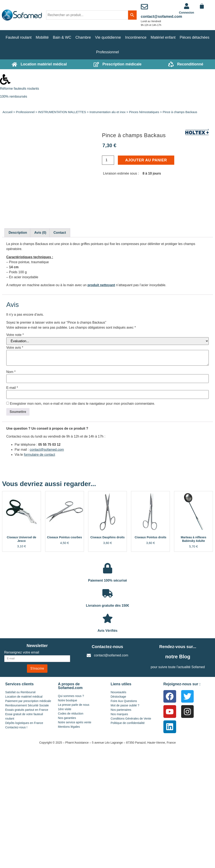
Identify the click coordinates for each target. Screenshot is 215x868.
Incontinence (136, 37)
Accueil (7, 112)
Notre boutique (67, 700)
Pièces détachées (195, 37)
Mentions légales (69, 727)
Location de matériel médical (24, 697)
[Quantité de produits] (108, 160)
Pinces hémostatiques (144, 112)
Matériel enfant (163, 37)
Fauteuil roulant (19, 37)
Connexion (187, 13)
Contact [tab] (60, 233)
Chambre (83, 37)
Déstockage (118, 697)
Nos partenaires (121, 710)
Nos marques (119, 714)
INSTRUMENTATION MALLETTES (62, 112)
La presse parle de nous (74, 705)
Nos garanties (67, 718)
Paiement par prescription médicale (28, 701)
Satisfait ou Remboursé (20, 692)
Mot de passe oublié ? (125, 705)
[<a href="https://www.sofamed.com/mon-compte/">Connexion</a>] (187, 6)
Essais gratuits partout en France (27, 710)
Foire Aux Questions (124, 701)
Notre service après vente (75, 722)
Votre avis (15, 348)
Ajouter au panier (146, 160)
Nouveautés (119, 692)
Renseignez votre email (22, 652)
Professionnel (107, 52)
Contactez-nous (107, 647)
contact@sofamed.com (162, 17)
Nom (11, 372)
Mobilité (42, 37)
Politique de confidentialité (128, 723)
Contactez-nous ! (16, 727)
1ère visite (65, 709)
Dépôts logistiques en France (24, 723)
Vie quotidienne (108, 37)
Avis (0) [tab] (40, 233)
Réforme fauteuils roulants (20, 89)
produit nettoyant (101, 285)
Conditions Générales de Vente (131, 719)
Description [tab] (18, 233)
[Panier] (202, 6)
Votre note (15, 335)
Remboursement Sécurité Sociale (27, 705)
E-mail (12, 388)
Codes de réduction (71, 714)
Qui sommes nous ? (71, 696)
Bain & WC (62, 37)
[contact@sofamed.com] (144, 7)
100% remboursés (14, 96)
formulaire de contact (39, 455)
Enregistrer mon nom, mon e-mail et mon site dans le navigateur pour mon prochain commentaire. (82, 404)
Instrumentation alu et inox (107, 112)
